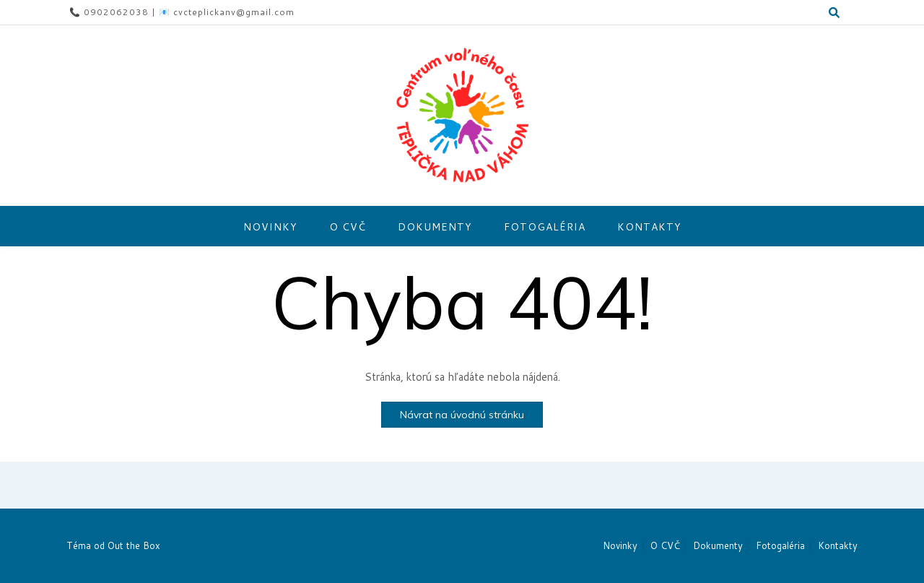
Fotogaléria (545, 227)
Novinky (270, 227)
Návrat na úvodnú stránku (462, 415)
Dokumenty (435, 227)
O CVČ (348, 227)
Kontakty (649, 227)
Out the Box (134, 545)
